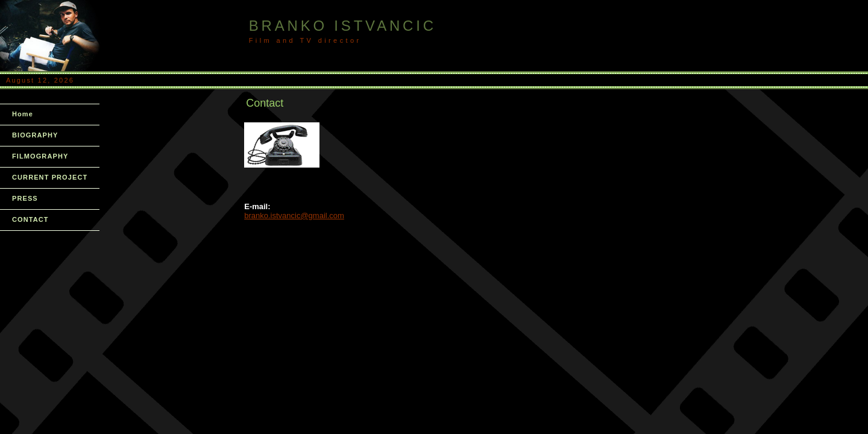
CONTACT (30, 219)
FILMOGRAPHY (40, 156)
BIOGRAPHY (35, 135)
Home (23, 114)
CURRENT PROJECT (50, 177)
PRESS (25, 198)
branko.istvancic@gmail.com (294, 215)
